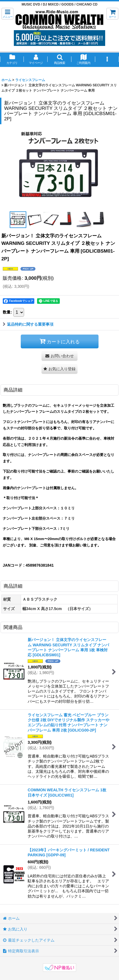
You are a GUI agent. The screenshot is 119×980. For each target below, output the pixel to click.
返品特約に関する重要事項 (28, 324)
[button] (7, 14)
